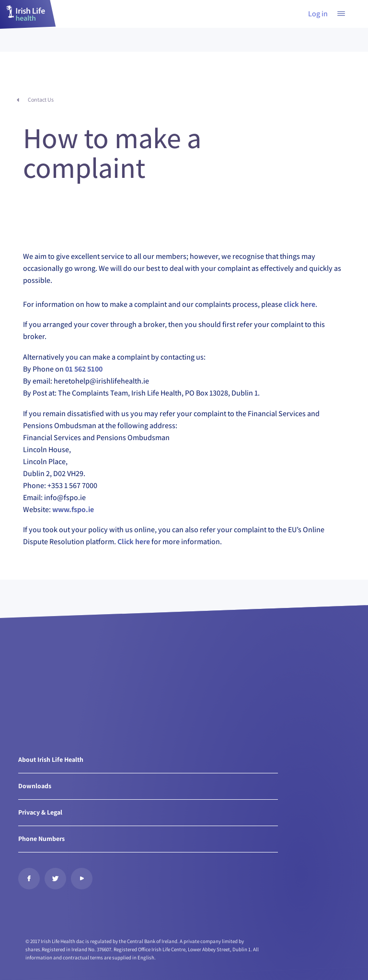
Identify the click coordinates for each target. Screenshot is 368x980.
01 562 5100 (84, 369)
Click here (134, 542)
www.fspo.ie (73, 509)
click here (299, 304)
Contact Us (41, 99)
